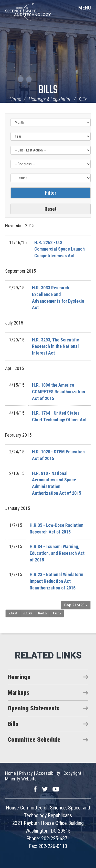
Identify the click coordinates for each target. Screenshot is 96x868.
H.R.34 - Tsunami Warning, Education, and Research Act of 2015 (57, 553)
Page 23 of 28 (76, 605)
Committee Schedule (34, 740)
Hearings (19, 677)
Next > (42, 613)
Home (15, 99)
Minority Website (21, 779)
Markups (19, 693)
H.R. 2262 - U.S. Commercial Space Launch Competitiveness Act (60, 249)
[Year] (51, 136)
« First (13, 613)
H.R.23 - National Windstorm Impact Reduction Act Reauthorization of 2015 (56, 581)
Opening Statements (34, 708)
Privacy (26, 773)
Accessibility (48, 773)
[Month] (51, 122)
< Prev (28, 613)
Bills (48, 90)
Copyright (72, 773)
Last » (57, 613)
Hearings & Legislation (50, 99)
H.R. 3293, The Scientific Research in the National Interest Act (56, 346)
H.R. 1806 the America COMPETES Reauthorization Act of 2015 (58, 392)
